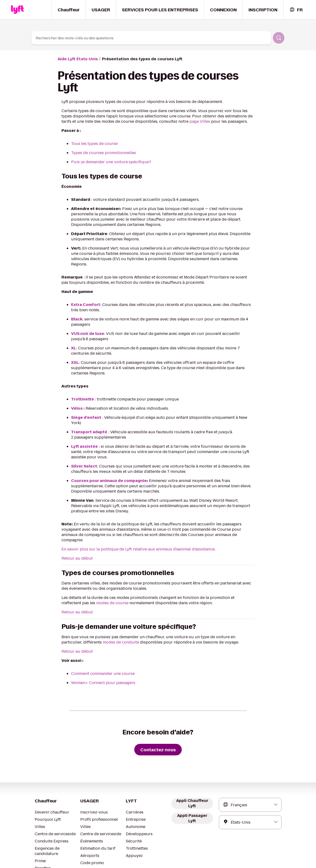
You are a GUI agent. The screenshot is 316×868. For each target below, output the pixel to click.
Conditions (91, 857)
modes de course (76, 566)
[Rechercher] (279, 38)
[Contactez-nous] (158, 712)
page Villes (158, 121)
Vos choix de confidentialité (152, 857)
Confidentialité (115, 857)
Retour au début (75, 521)
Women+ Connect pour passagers (100, 646)
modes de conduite (78, 605)
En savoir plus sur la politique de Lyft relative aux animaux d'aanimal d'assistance (131, 512)
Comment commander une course (100, 636)
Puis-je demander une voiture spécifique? (107, 162)
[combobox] (296, 10)
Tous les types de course (92, 144)
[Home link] (17, 10)
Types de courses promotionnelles (100, 153)
